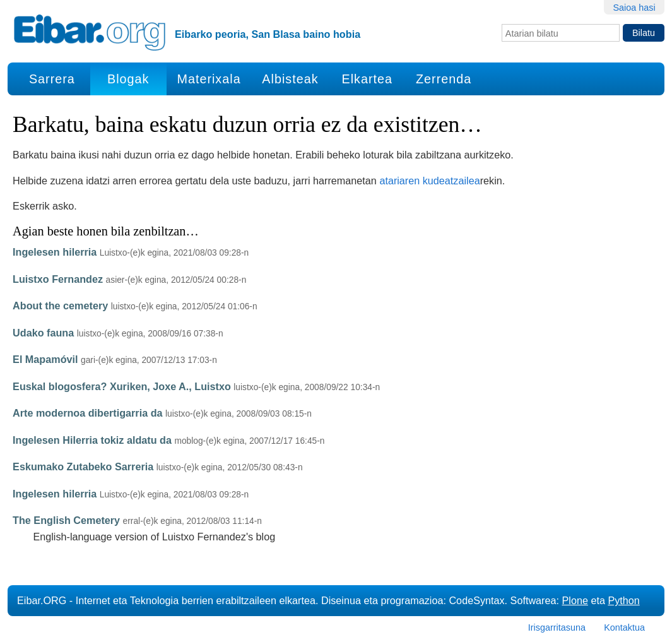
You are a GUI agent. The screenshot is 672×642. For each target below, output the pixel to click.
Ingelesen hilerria (55, 252)
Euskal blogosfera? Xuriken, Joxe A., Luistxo (122, 386)
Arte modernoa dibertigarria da (87, 413)
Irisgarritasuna (557, 627)
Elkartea (368, 79)
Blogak (128, 79)
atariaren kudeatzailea (429, 181)
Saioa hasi (634, 8)
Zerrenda (444, 79)
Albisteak (290, 79)
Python (623, 600)
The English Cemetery (66, 520)
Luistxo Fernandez (58, 279)
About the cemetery (60, 306)
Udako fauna (43, 333)
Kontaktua (624, 627)
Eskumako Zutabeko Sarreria (83, 467)
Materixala (209, 79)
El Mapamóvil (45, 359)
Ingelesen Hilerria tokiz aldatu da (92, 440)
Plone (575, 600)
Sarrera (52, 79)
